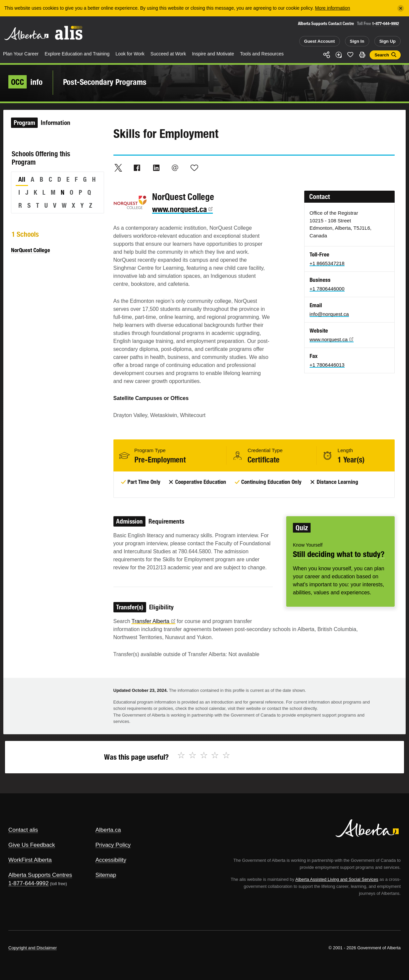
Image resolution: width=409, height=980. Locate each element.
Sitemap (106, 875)
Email (175, 168)
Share (327, 55)
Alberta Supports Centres (40, 875)
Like (350, 54)
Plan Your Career (21, 54)
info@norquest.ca (329, 314)
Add (339, 55)
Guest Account (320, 41)
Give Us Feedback (32, 845)
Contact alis (23, 830)
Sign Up (387, 41)
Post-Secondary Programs (105, 82)
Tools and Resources (262, 54)
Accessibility (111, 860)
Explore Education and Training (77, 54)
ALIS (69, 33)
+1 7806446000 (327, 289)
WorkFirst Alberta (30, 860)
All (22, 179)
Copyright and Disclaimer (33, 948)
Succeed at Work (168, 54)
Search (382, 55)
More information (332, 8)
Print (362, 55)
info (26, 82)
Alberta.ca (108, 830)
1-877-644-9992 (385, 24)
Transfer (153, 621)
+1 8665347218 (327, 263)
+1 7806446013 (327, 365)
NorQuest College (31, 250)
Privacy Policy (113, 845)
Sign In (357, 41)
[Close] (401, 8)
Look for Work (130, 54)
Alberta (26, 34)
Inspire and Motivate (213, 54)
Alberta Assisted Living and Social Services (337, 879)
